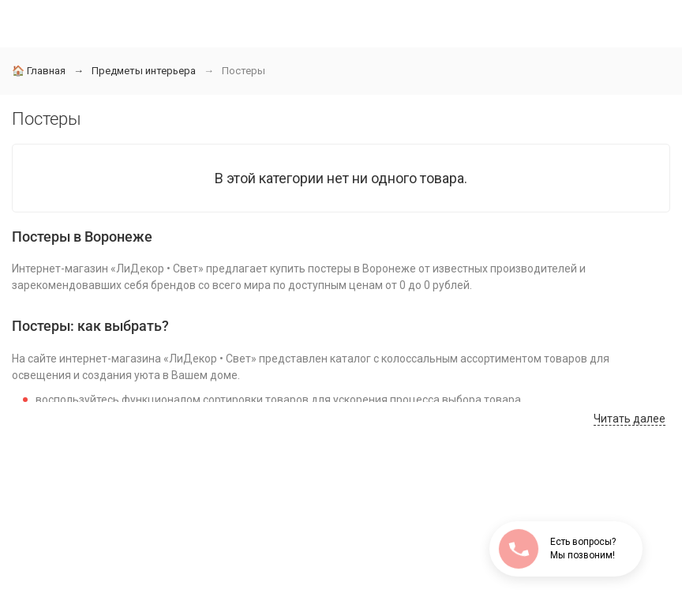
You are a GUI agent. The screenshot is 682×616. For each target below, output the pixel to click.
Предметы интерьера (144, 71)
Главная (39, 71)
